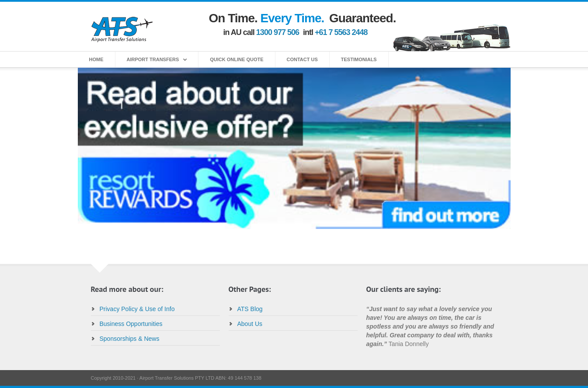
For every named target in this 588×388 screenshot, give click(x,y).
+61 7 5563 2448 (341, 32)
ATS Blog (250, 309)
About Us (250, 324)
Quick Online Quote (237, 59)
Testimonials (359, 59)
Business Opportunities (131, 324)
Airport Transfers (153, 59)
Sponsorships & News (130, 339)
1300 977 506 (278, 32)
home (96, 59)
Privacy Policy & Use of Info (137, 309)
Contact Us (302, 59)
